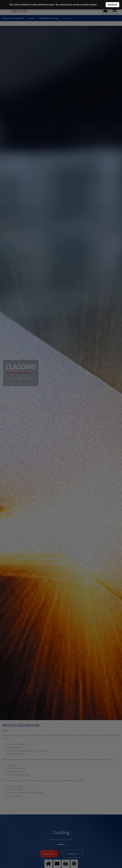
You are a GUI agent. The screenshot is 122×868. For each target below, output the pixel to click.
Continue (112, 5)
